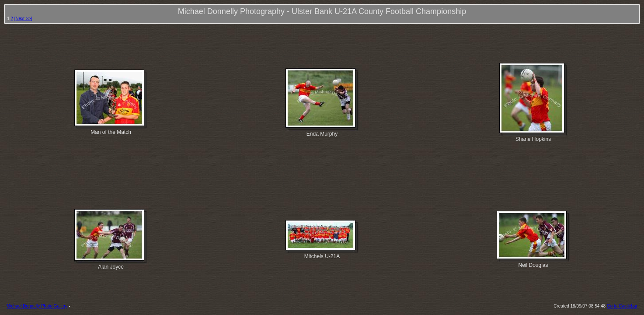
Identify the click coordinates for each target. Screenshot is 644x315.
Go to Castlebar (622, 306)
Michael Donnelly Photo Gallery (37, 306)
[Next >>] (23, 19)
